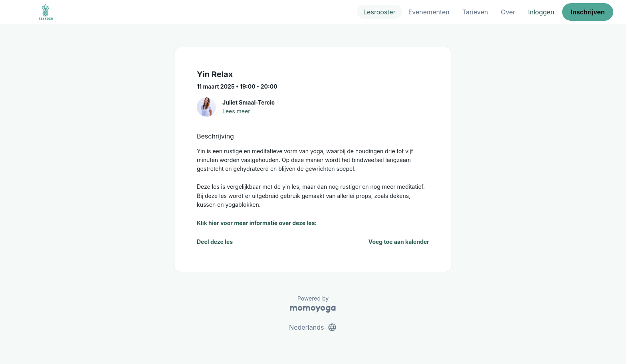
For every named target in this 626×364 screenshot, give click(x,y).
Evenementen (429, 12)
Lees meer (236, 111)
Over (508, 12)
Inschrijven (588, 12)
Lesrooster (379, 12)
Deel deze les (215, 242)
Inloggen (541, 12)
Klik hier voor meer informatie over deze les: (257, 223)
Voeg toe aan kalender (399, 242)
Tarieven (475, 12)
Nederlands (313, 327)
